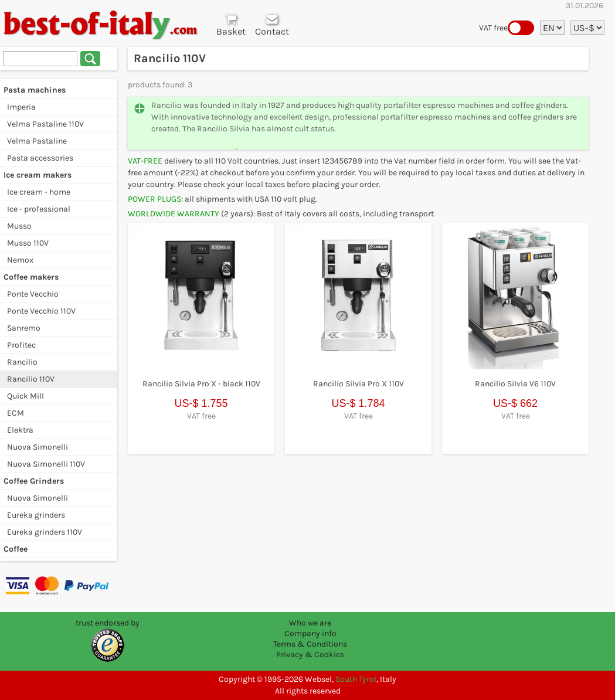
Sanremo (24, 328)
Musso (19, 226)
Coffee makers (31, 277)
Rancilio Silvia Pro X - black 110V (201, 384)
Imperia (21, 107)
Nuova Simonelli (38, 447)
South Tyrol (356, 679)
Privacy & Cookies (310, 655)
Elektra (20, 430)
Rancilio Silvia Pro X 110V (359, 384)
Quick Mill (26, 396)
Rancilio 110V (31, 379)
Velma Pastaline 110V (45, 124)
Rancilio (22, 362)
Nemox (20, 260)
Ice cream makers (38, 175)
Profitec (21, 345)
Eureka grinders (36, 515)
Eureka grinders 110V (45, 532)
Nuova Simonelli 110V (46, 464)
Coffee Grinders (34, 481)
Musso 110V (28, 243)
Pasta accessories (40, 158)
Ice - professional (39, 209)
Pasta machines (35, 90)
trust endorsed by (108, 623)
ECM (16, 413)
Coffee (16, 549)
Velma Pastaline (37, 141)
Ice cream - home (39, 192)
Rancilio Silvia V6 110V (515, 384)
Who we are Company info (310, 628)
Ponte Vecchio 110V (41, 311)
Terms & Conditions (310, 644)
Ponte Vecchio (33, 294)
